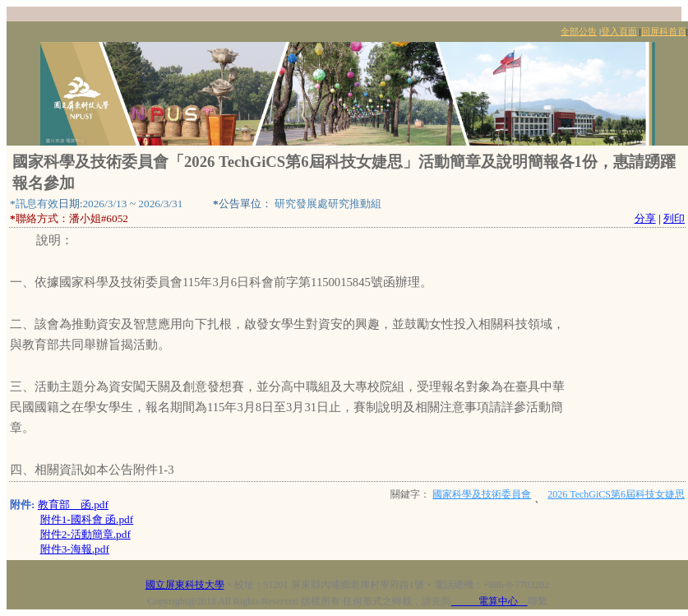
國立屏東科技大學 (185, 585)
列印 (674, 218)
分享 (645, 218)
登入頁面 (619, 32)
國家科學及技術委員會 (482, 494)
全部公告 (579, 32)
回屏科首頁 (664, 32)
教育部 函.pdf (73, 505)
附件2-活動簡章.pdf (85, 534)
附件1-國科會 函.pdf (87, 519)
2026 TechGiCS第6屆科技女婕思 (616, 494)
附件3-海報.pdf (75, 549)
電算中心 (489, 601)
